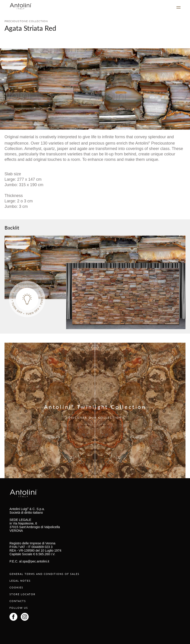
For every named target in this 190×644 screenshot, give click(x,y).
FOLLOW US (19, 608)
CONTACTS (18, 601)
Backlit (12, 227)
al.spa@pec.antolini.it (34, 561)
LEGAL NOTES (20, 581)
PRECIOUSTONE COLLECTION (26, 21)
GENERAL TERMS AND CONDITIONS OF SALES (44, 574)
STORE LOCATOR (22, 594)
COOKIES (16, 587)
